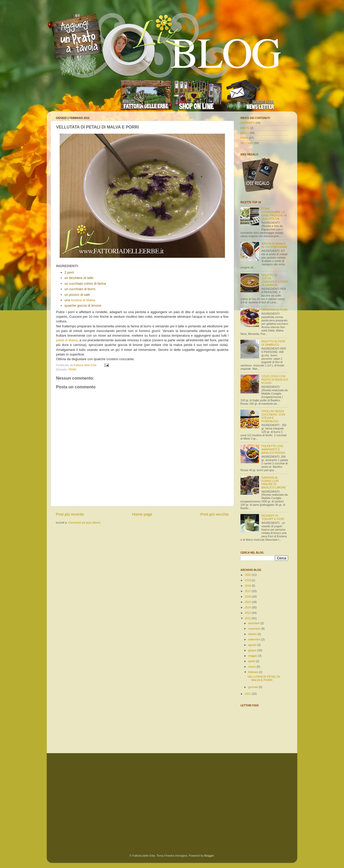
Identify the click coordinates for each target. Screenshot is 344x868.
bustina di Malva (83, 300)
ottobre (253, 634)
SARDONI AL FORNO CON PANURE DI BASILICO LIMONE (273, 483)
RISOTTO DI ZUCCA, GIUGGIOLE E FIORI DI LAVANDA (275, 280)
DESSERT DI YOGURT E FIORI (273, 517)
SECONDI (247, 143)
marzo (252, 667)
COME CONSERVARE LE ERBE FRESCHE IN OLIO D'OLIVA (274, 214)
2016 (248, 597)
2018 (248, 586)
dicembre (254, 623)
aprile (252, 661)
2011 (248, 694)
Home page (142, 514)
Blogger (209, 856)
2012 (248, 618)
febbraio (254, 672)
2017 (248, 591)
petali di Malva (67, 340)
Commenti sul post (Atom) (84, 523)
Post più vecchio (215, 514)
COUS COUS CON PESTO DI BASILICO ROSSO (275, 380)
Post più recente (70, 514)
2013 (248, 613)
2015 (248, 602)
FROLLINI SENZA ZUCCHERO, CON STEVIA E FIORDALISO (273, 416)
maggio (253, 656)
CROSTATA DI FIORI (274, 310)
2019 (248, 580)
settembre (255, 639)
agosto (253, 645)
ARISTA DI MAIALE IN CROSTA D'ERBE (274, 245)
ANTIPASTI (248, 123)
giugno (253, 650)
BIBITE (245, 128)
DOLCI (245, 133)
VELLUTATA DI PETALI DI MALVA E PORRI (264, 678)
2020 (248, 575)
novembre (255, 629)
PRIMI (72, 369)
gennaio (253, 687)
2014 (248, 607)
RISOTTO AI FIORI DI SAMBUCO (273, 343)
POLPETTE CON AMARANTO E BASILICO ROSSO (273, 449)
